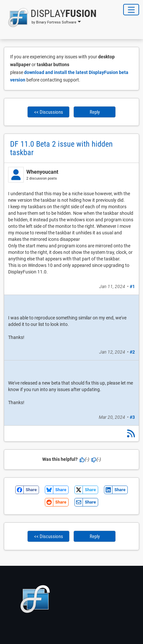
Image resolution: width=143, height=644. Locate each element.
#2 (132, 352)
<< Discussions (49, 112)
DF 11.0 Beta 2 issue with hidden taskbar (61, 148)
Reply (95, 112)
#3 (132, 417)
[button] (50, 18)
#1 (132, 286)
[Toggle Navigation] (131, 10)
